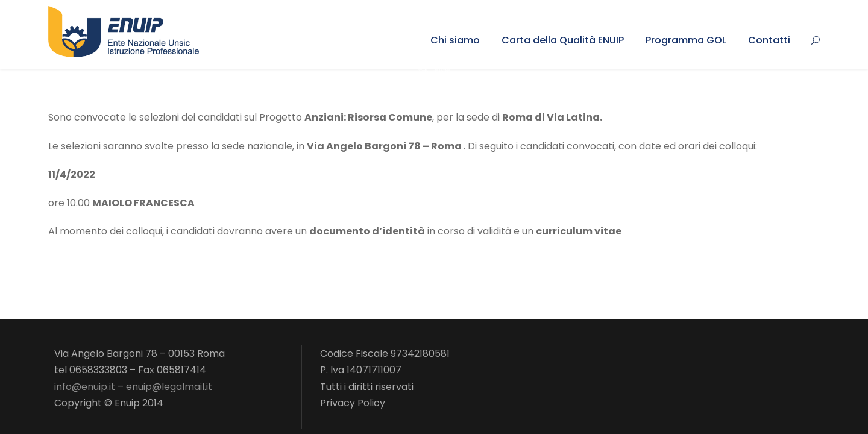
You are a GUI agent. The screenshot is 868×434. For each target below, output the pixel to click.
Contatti (769, 40)
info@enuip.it (85, 387)
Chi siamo (455, 40)
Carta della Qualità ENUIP (563, 40)
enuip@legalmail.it (169, 387)
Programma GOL (686, 40)
